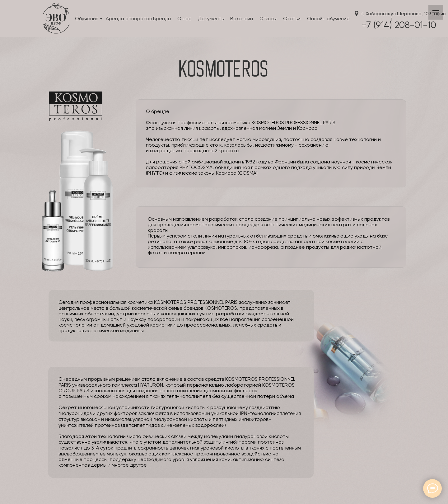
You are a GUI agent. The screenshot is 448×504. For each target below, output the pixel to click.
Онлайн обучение (328, 19)
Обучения (87, 19)
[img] (56, 20)
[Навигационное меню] (436, 12)
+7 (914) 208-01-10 (399, 26)
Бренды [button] (162, 19)
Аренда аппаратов (129, 19)
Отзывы (268, 19)
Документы (211, 19)
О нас (184, 19)
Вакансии (242, 19)
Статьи (292, 19)
